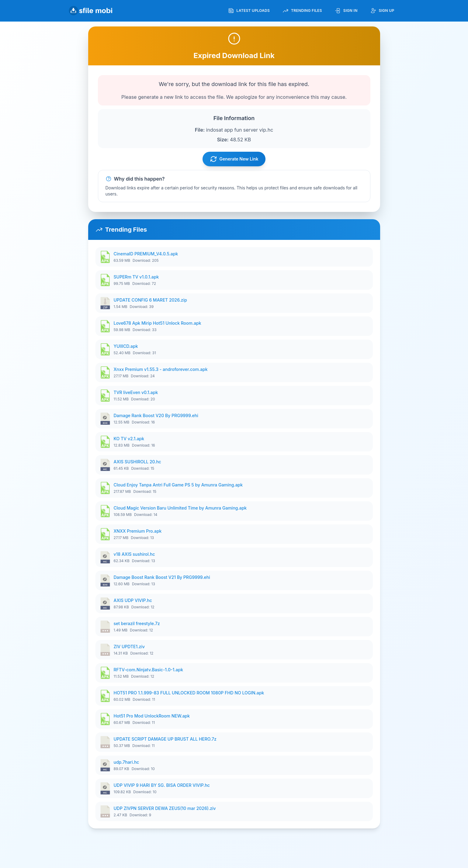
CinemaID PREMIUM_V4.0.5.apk (146, 254)
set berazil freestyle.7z (137, 623)
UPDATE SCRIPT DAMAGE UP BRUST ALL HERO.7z (165, 739)
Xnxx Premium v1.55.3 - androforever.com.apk (161, 369)
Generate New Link (234, 159)
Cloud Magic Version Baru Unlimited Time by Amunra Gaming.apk (180, 508)
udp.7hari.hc (127, 762)
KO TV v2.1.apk (129, 439)
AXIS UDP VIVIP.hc (133, 600)
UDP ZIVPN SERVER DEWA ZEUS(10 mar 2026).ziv (165, 808)
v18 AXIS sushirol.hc (134, 554)
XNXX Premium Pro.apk (138, 531)
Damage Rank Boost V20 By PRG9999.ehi (156, 415)
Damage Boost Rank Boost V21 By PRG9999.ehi (162, 577)
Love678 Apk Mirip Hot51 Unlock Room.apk (158, 323)
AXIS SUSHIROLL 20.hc (137, 462)
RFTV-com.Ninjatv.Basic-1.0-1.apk (149, 670)
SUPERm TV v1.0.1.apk (136, 277)
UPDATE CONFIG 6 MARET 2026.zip (150, 300)
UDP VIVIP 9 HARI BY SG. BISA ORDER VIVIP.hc (162, 785)
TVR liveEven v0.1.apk (136, 392)
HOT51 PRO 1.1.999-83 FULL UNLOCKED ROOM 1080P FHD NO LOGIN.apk (189, 693)
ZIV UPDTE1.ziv (129, 647)
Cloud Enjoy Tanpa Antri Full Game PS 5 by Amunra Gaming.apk (178, 485)
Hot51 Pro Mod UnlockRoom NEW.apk (152, 716)
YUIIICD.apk (126, 346)
